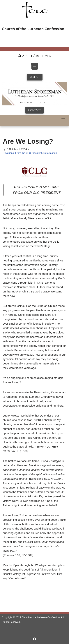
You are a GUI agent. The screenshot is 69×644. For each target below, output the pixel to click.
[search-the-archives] (35, 68)
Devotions (8, 153)
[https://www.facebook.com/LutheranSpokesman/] (35, 639)
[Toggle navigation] (63, 38)
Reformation (50, 153)
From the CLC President (29, 153)
